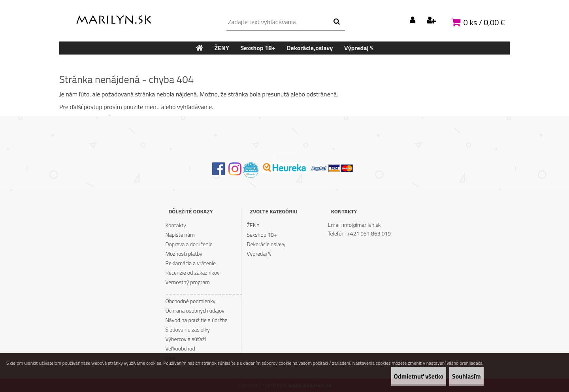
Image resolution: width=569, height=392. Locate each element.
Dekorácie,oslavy (266, 244)
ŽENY (253, 225)
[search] (336, 22)
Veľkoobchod (180, 348)
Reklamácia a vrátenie (190, 263)
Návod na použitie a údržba (196, 320)
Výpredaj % (259, 253)
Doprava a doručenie (189, 244)
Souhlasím (459, 376)
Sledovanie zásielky (187, 329)
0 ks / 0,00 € (484, 22)
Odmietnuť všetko (397, 376)
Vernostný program (187, 282)
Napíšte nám (180, 235)
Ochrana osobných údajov (195, 310)
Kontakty (175, 225)
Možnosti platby (184, 253)
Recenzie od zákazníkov (192, 272)
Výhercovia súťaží (186, 339)
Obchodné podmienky (190, 301)
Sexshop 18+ (262, 235)
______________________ (203, 291)
